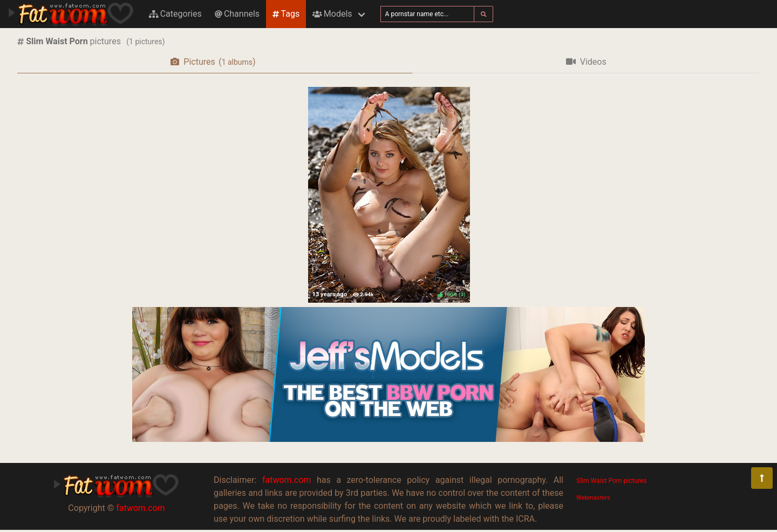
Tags (286, 14)
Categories (175, 14)
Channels (237, 14)
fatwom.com (140, 508)
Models (332, 14)
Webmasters (593, 498)
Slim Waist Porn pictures (611, 481)
